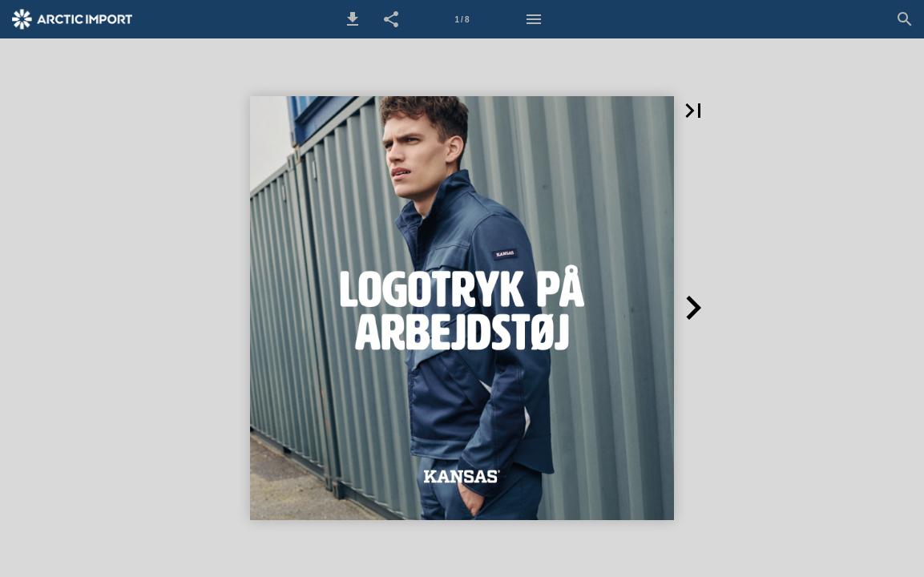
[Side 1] (462, 19)
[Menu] (534, 19)
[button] (353, 19)
